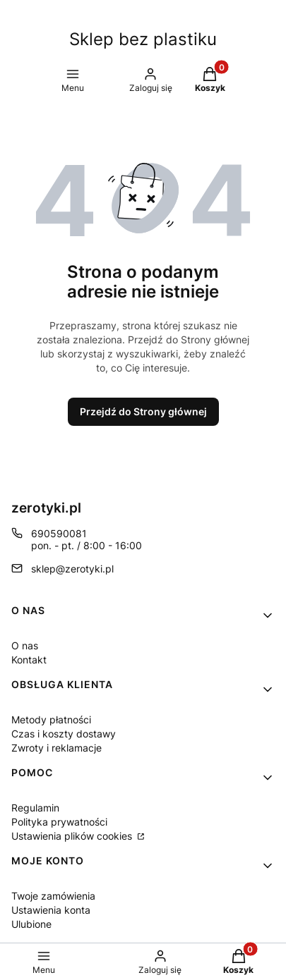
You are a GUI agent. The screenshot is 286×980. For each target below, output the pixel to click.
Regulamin (35, 808)
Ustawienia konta (51, 910)
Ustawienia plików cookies (73, 836)
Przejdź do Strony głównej (143, 411)
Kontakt (29, 660)
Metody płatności (51, 719)
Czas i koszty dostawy (64, 734)
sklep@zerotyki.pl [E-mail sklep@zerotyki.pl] (72, 569)
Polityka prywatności (59, 822)
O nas (25, 645)
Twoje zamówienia (53, 896)
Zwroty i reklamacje (56, 748)
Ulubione (31, 924)
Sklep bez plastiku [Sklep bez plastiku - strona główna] (143, 39)
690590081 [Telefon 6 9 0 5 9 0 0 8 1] (59, 533)
